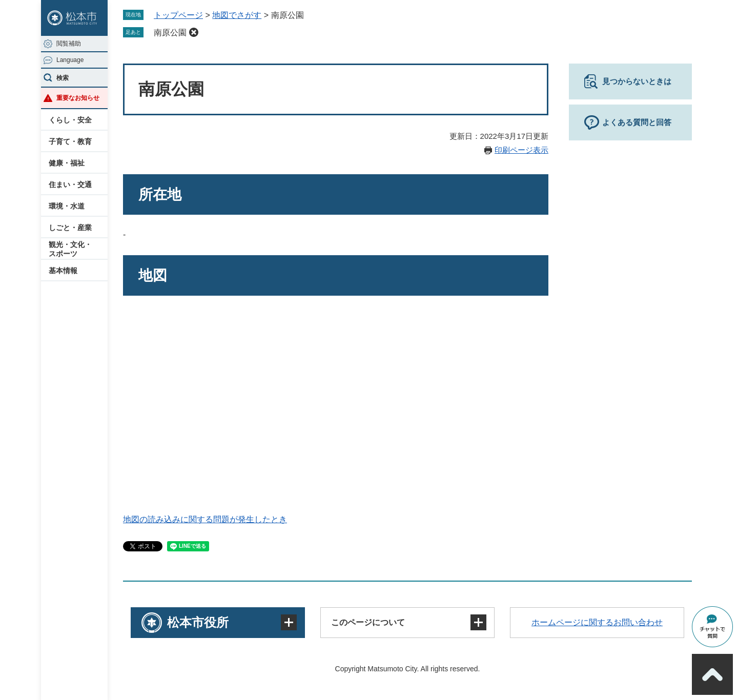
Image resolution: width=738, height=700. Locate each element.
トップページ (178, 15)
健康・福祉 (67, 163)
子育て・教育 (70, 141)
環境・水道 (67, 206)
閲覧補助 (69, 44)
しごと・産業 (70, 228)
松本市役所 (198, 622)
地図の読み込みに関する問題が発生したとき (205, 519)
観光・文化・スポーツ (70, 249)
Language (70, 60)
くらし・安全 (70, 120)
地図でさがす (237, 15)
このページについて (368, 622)
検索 (63, 78)
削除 (194, 32)
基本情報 (63, 271)
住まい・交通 (70, 184)
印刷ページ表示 (521, 150)
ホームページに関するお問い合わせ (597, 622)
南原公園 (170, 33)
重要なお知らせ (78, 98)
